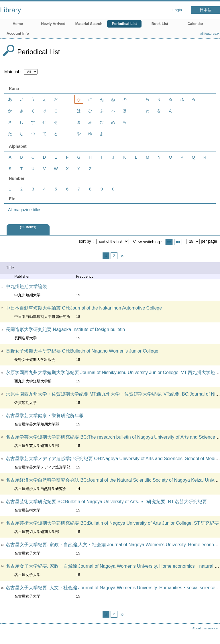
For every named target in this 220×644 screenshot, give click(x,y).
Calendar (196, 24)
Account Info (18, 33)
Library (10, 10)
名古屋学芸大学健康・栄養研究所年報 (45, 416)
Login (177, 10)
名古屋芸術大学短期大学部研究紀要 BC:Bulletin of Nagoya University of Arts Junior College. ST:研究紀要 (112, 523)
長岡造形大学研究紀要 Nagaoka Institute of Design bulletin (65, 329)
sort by (85, 241)
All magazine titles (25, 210)
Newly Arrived (53, 24)
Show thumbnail (178, 242)
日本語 (206, 10)
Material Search (89, 24)
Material (12, 72)
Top (210, 634)
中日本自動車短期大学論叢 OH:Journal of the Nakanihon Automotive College (84, 308)
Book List (160, 24)
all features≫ (210, 34)
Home (18, 24)
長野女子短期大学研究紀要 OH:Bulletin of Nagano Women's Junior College (82, 351)
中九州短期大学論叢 (26, 286)
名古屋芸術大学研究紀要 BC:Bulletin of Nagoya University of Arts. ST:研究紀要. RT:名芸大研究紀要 (106, 502)
